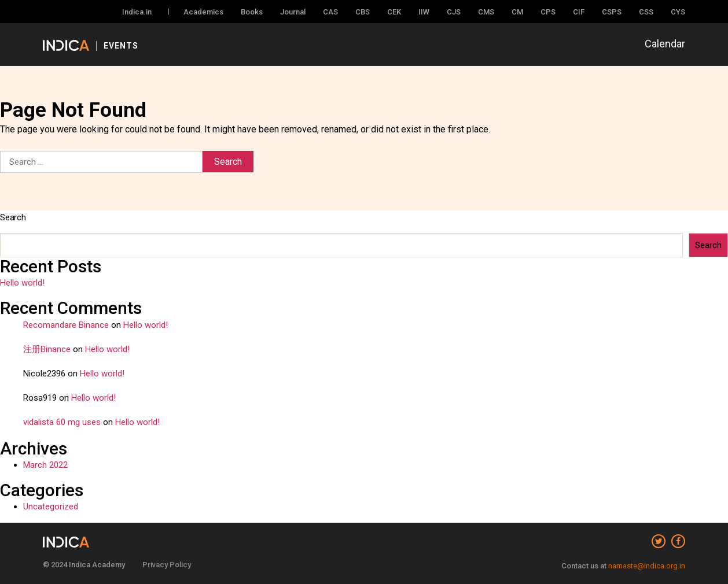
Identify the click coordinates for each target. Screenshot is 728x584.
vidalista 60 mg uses (62, 422)
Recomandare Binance (66, 325)
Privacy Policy (167, 565)
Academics (203, 12)
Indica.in (137, 12)
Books (252, 12)
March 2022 (45, 465)
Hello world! (22, 283)
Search (13, 217)
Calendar (665, 44)
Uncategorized (51, 507)
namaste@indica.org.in (647, 566)
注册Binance (47, 349)
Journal (293, 12)
